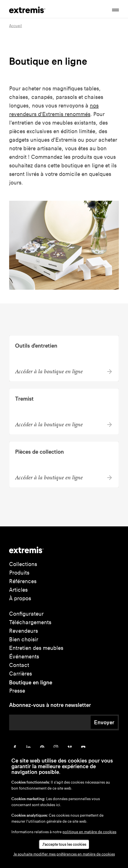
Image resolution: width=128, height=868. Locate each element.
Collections (23, 564)
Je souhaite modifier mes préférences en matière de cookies (64, 854)
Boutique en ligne (31, 682)
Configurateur (26, 614)
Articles (18, 590)
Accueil (16, 26)
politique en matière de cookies (89, 832)
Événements (24, 657)
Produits (19, 573)
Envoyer (104, 722)
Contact (19, 665)
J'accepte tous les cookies (64, 844)
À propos (20, 598)
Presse (17, 691)
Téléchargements (30, 622)
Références (23, 581)
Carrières (21, 674)
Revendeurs (24, 631)
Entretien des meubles (36, 648)
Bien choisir (24, 639)
